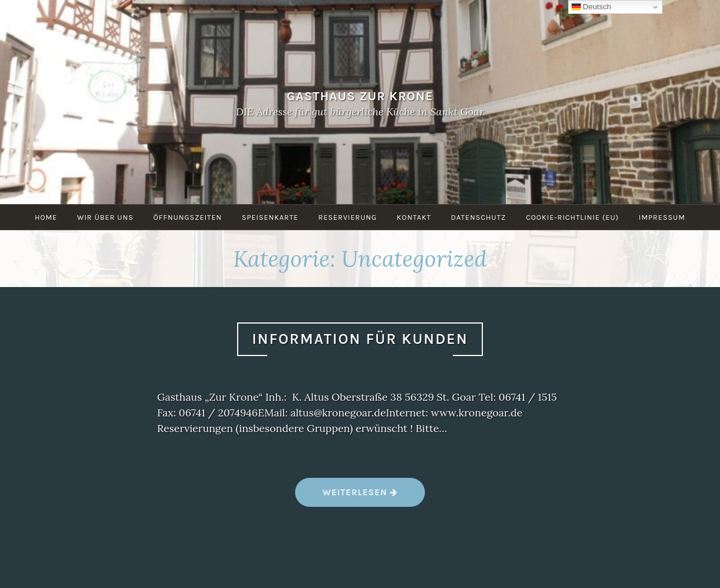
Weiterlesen (360, 497)
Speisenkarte (270, 217)
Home (46, 217)
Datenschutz (479, 217)
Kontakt (414, 217)
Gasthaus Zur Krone (360, 95)
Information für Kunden (360, 339)
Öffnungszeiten (187, 217)
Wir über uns (105, 217)
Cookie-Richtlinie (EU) (572, 217)
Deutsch (592, 7)
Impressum (662, 217)
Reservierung (348, 217)
